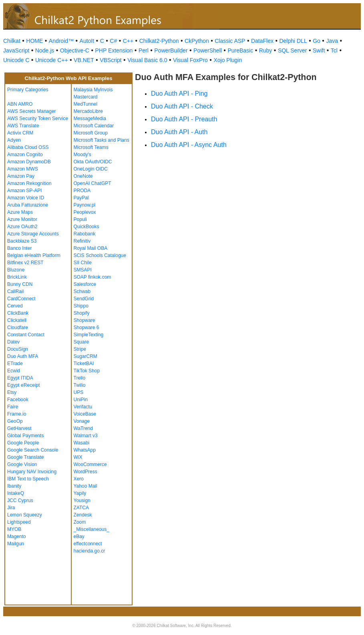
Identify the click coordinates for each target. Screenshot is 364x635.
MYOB (14, 529)
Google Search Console (33, 450)
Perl (144, 50)
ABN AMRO (20, 104)
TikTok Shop (87, 371)
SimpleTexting (89, 335)
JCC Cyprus (20, 500)
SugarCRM (85, 356)
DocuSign (18, 349)
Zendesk (83, 515)
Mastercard (86, 97)
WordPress (85, 472)
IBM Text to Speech (28, 479)
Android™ (61, 41)
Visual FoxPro (190, 60)
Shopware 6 (86, 328)
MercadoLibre (88, 111)
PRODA (82, 191)
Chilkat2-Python (159, 41)
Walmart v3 (86, 436)
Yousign (82, 500)
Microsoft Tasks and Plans (102, 140)
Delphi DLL (293, 41)
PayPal (81, 198)
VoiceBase (85, 414)
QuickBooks (86, 227)
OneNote (83, 176)
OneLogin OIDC (91, 169)
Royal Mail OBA (91, 248)
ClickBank (18, 313)
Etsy (12, 392)
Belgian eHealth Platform (34, 255)
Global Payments (25, 436)
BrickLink (17, 277)
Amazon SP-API (25, 191)
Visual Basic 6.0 (147, 60)
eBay (79, 537)
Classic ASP (230, 41)
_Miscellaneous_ (92, 529)
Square (81, 342)
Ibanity (14, 486)
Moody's (82, 155)
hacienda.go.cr (89, 551)
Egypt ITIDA (20, 378)
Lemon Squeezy (25, 515)
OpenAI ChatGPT (93, 183)
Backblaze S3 (22, 241)
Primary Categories (28, 90)
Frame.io (17, 414)
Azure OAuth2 (22, 227)
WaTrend (83, 428)
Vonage (82, 421)
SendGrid (84, 299)
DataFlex (262, 41)
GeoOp (15, 421)
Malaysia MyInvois (93, 90)
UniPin (81, 400)
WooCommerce (90, 464)
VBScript (111, 60)
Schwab (82, 291)
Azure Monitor (22, 219)
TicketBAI (84, 364)
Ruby (266, 50)
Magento (17, 537)
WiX (78, 457)
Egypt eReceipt (23, 385)
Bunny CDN (20, 284)
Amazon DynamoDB (29, 162)
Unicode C (16, 60)
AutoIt (87, 41)
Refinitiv (82, 241)
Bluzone (16, 270)
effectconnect (88, 544)
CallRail (15, 291)
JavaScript (16, 50)
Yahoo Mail (85, 486)
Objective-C (75, 50)
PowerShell (208, 50)
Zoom (80, 522)
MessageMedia (90, 119)
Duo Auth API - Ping (179, 93)
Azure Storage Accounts (33, 234)
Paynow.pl (85, 205)
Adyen (14, 140)
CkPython (197, 41)
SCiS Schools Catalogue (100, 255)
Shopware (84, 320)
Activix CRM (20, 133)
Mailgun (16, 544)
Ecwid (14, 371)
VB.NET (84, 60)
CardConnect (21, 299)
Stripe (80, 349)
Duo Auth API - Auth (179, 132)
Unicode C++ (52, 60)
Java (332, 41)
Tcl (334, 50)
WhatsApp (85, 450)
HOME (34, 41)
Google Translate (25, 457)
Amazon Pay (21, 176)
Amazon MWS (23, 169)
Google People (23, 443)
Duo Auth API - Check (182, 106)
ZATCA (81, 508)
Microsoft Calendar (94, 126)
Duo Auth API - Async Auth (189, 145)
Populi (80, 219)
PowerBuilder (171, 50)
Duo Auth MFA (23, 356)
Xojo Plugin (228, 60)
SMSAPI (83, 270)
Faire (13, 407)
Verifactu (83, 407)
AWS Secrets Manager (32, 111)
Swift (319, 50)
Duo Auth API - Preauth (184, 119)
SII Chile (83, 263)
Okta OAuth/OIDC (93, 162)
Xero (79, 479)
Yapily (80, 493)
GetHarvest (19, 428)
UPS (79, 392)
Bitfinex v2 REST (25, 263)
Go (317, 41)
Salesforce (85, 284)
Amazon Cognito (25, 155)
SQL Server (293, 50)
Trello (80, 378)
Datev (13, 342)
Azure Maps (20, 212)
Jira (11, 508)
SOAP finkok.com (93, 277)
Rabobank (85, 234)
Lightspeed (19, 522)
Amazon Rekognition (29, 183)
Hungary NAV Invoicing (32, 472)
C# (113, 41)
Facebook (18, 400)
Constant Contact (26, 335)
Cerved (15, 306)
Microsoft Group (91, 133)
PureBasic (240, 50)
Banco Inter (19, 248)
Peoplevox (85, 212)
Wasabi (82, 443)
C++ (128, 41)
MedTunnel (86, 104)
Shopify (82, 313)
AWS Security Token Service (38, 119)
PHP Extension (114, 50)
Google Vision (22, 464)
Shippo (81, 306)
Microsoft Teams (91, 147)
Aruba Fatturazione (28, 205)
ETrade (15, 364)
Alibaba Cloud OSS (28, 147)
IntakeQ (16, 493)
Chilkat (12, 41)
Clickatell (17, 320)
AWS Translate (23, 126)
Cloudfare (18, 328)
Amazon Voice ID (26, 198)
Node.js (45, 50)
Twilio (80, 385)
